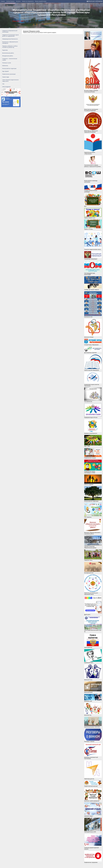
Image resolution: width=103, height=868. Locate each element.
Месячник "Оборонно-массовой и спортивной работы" (93, 533)
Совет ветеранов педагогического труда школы (10, 80)
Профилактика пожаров (93, 457)
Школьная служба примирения (93, 800)
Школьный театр (93, 672)
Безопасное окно (93, 316)
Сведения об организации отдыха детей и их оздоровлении (10, 36)
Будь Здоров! (5, 71)
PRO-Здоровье (93, 516)
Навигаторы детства (93, 778)
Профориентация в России (93, 411)
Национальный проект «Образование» (93, 144)
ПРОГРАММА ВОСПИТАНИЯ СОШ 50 (93, 630)
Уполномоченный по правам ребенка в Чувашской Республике (93, 161)
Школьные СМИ (93, 701)
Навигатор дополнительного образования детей (93, 585)
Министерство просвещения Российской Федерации (93, 103)
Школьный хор (93, 709)
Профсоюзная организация (9, 74)
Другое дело (93, 614)
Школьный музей (93, 687)
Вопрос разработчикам (41, 1)
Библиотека (5, 66)
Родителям (5, 50)
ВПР (93, 206)
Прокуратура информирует (93, 255)
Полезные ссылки (7, 63)
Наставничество (93, 395)
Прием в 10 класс (93, 229)
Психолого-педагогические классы (93, 240)
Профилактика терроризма (93, 862)
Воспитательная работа (8, 53)
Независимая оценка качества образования (93, 385)
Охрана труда (6, 77)
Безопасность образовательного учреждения (10, 43)
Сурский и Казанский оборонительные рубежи (93, 546)
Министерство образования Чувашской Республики (93, 123)
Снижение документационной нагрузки (93, 842)
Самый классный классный (93, 786)
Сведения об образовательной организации (10, 31)
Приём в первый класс (93, 213)
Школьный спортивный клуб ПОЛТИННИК (93, 757)
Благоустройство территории (9, 69)
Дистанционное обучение (93, 350)
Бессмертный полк (93, 572)
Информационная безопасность (10, 39)
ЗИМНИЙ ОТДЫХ (93, 810)
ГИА (3, 84)
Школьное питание (93, 328)
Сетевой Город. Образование (93, 342)
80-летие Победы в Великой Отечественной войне (93, 91)
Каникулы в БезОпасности (93, 427)
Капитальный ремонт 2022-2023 (93, 726)
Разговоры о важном (93, 735)
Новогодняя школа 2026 (93, 831)
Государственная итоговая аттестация (93, 191)
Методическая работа (8, 56)
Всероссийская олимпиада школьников (93, 175)
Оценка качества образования (93, 363)
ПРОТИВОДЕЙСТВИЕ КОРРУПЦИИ (93, 268)
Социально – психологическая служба (10, 59)
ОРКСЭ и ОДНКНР (93, 480)
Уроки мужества (93, 647)
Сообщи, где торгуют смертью (93, 289)
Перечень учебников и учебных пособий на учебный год (10, 47)
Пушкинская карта (93, 656)
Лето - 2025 (93, 446)
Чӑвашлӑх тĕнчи (93, 560)
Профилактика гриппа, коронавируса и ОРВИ (93, 472)
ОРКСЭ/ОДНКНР (6, 87)
